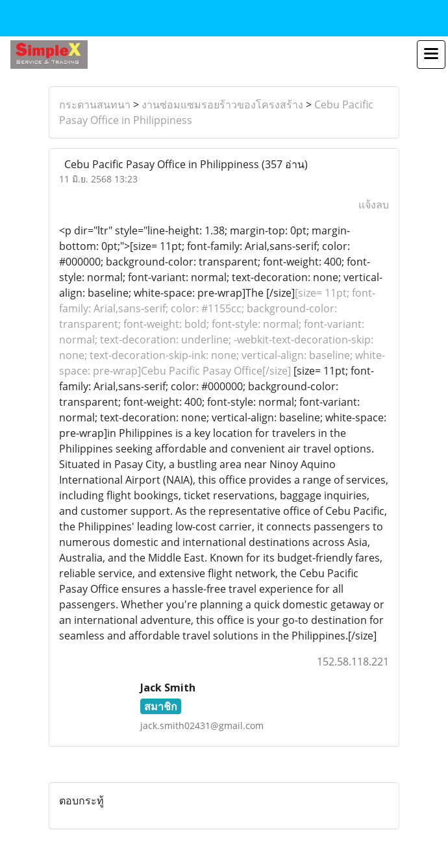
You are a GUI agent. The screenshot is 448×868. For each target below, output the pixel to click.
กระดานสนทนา (95, 105)
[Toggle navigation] (431, 55)
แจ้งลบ (374, 205)
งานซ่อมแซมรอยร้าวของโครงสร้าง (222, 105)
